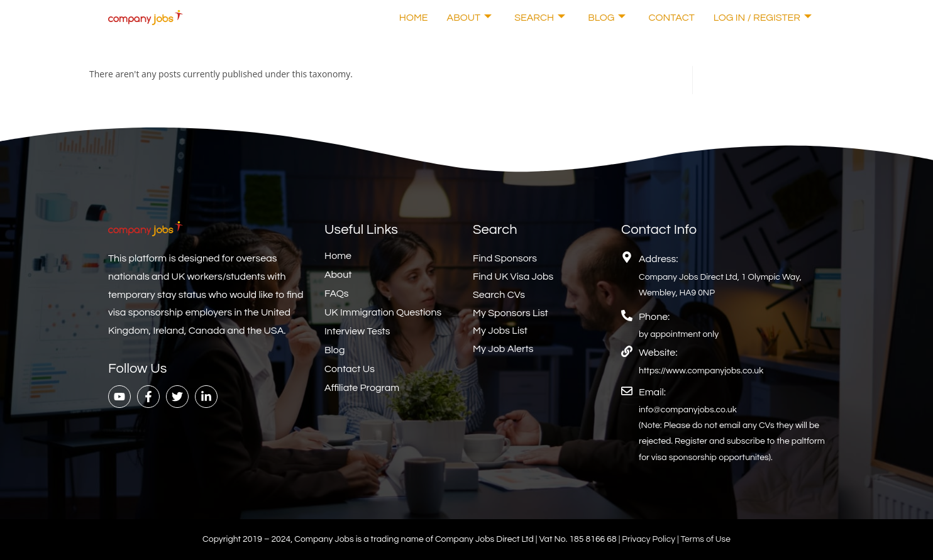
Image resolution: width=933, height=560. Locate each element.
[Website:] (627, 351)
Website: (658, 353)
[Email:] (627, 391)
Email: (652, 392)
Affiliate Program (362, 388)
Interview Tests (357, 331)
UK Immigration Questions (383, 312)
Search (540, 18)
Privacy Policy (649, 539)
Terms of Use (706, 539)
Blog (607, 18)
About (470, 18)
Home (414, 18)
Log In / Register (763, 18)
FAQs (337, 294)
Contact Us (350, 369)
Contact (671, 18)
